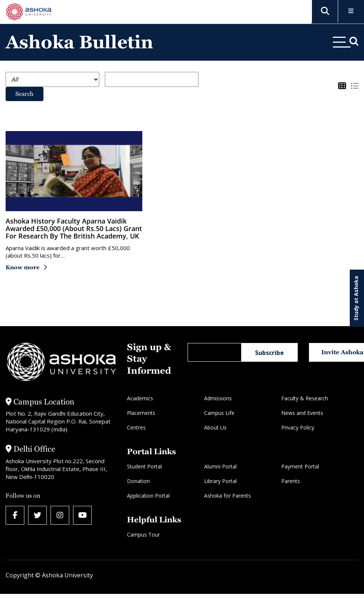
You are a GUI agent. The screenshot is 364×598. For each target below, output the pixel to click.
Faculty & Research (305, 398)
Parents (291, 481)
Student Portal (144, 466)
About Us (215, 427)
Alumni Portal (220, 466)
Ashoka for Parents (227, 496)
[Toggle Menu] (351, 11)
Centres (136, 427)
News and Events (302, 413)
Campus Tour (143, 535)
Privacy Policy (298, 427)
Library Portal (220, 481)
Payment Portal (300, 466)
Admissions (218, 398)
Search (24, 94)
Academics (140, 398)
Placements (141, 413)
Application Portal (148, 496)
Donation (138, 481)
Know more (23, 267)
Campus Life (219, 413)
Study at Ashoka (356, 298)
